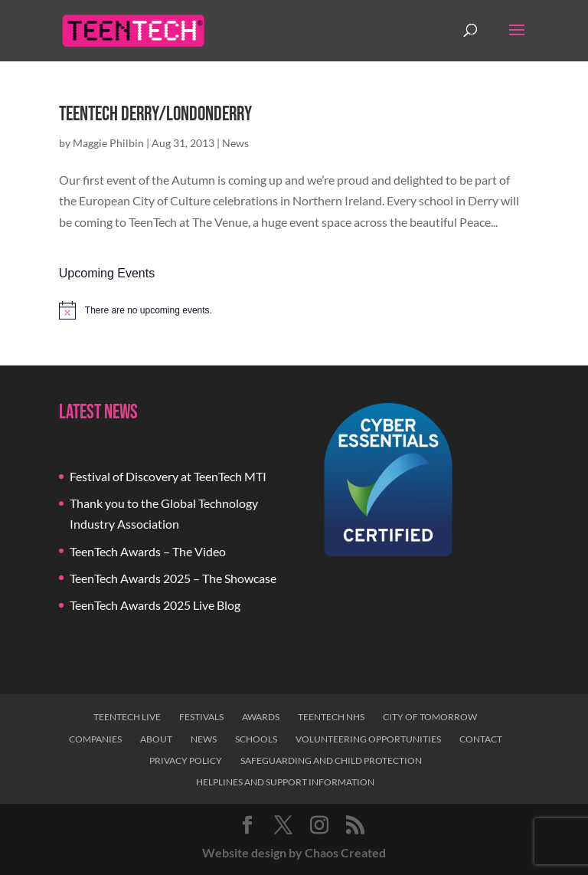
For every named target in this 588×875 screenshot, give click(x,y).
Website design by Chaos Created (294, 852)
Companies (95, 739)
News (235, 143)
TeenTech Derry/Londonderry (155, 115)
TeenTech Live (127, 717)
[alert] (294, 310)
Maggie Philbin (108, 143)
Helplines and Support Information (285, 782)
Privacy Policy (186, 760)
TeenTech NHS (331, 717)
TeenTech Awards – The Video (148, 551)
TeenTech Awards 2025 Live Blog (155, 605)
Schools (256, 739)
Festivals (201, 717)
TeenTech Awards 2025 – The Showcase (173, 578)
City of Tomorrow (430, 717)
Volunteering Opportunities (368, 739)
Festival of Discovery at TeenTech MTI (168, 476)
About (156, 739)
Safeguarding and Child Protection (331, 760)
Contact (481, 739)
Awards (261, 717)
